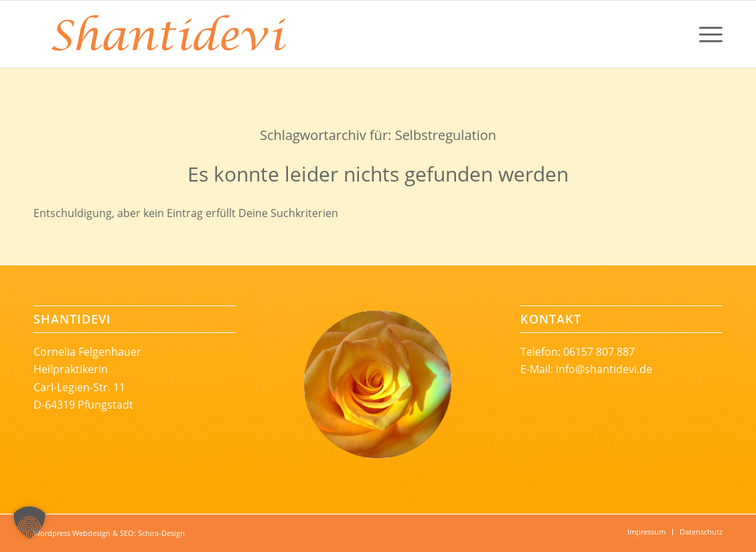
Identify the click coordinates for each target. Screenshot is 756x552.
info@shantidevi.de (604, 369)
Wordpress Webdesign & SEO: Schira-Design (109, 533)
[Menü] (706, 34)
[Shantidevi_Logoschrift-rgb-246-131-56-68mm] (167, 34)
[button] (29, 523)
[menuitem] (706, 34)
